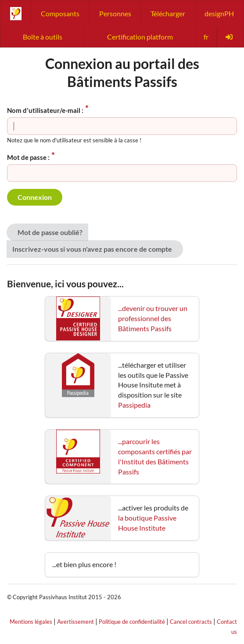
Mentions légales (31, 622)
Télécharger (168, 13)
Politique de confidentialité (132, 622)
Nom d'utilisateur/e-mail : (45, 110)
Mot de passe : (28, 157)
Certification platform (140, 37)
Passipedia (134, 405)
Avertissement (75, 622)
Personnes (115, 13)
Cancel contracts (191, 622)
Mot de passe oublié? (50, 232)
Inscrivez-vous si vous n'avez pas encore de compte (92, 249)
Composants (60, 13)
